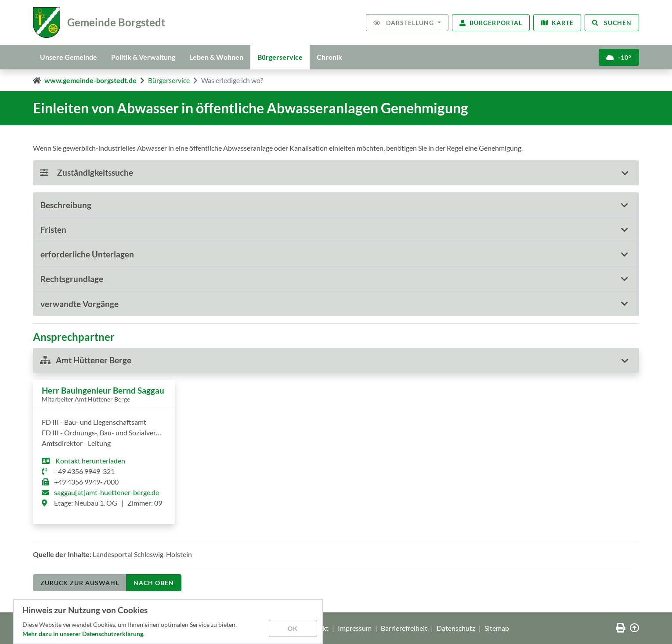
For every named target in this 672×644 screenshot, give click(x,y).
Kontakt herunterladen (90, 461)
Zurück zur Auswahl (80, 583)
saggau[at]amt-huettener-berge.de (107, 492)
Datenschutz (456, 628)
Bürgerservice (280, 57)
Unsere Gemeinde (69, 57)
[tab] (336, 205)
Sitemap (497, 628)
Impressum (355, 628)
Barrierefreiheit (404, 628)
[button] (336, 205)
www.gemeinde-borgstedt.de (90, 80)
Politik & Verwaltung (143, 57)
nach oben (154, 583)
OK (293, 628)
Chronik (329, 57)
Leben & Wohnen (216, 57)
